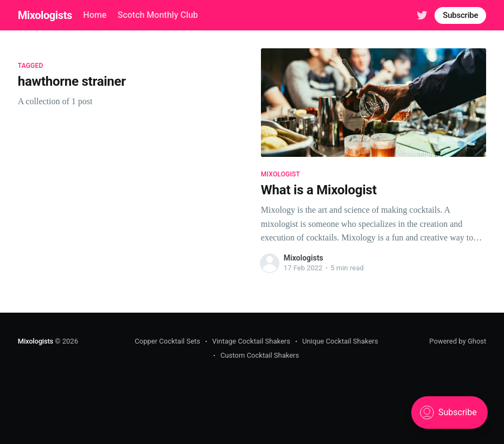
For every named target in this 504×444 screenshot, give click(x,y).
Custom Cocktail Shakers (260, 355)
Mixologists (45, 15)
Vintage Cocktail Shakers (251, 341)
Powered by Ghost (458, 341)
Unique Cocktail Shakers (340, 341)
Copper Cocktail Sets (167, 341)
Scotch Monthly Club (158, 15)
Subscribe (460, 15)
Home (95, 15)
